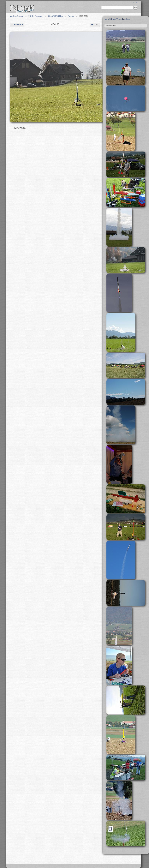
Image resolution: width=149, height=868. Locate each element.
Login (135, 2)
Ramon (71, 16)
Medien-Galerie (17, 16)
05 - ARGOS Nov (55, 16)
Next (95, 25)
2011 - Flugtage (36, 16)
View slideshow (123, 19)
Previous (17, 25)
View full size (110, 19)
